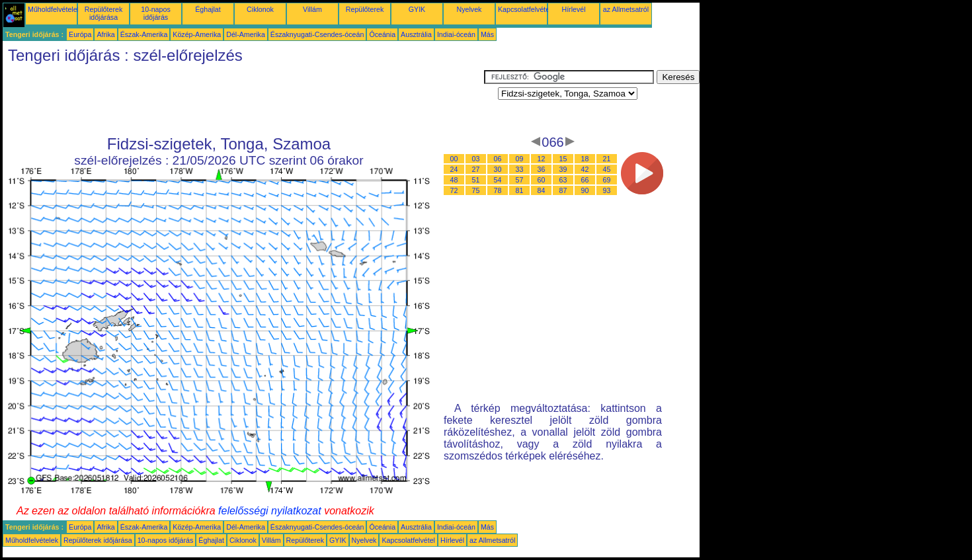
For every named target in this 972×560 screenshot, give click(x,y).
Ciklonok (260, 9)
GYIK (417, 9)
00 (454, 159)
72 (454, 190)
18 (585, 159)
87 (563, 190)
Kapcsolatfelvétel (525, 9)
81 (520, 190)
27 (476, 169)
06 (498, 159)
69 (607, 180)
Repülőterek (365, 9)
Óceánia (382, 34)
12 (542, 159)
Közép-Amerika (197, 34)
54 (498, 180)
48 (454, 180)
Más (487, 34)
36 (542, 169)
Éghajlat (208, 9)
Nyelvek (469, 9)
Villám (312, 9)
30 (498, 169)
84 (542, 190)
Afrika (105, 34)
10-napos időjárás (155, 13)
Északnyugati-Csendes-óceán (317, 34)
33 (520, 169)
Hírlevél (573, 9)
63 (563, 180)
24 (454, 169)
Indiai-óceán (456, 34)
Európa (80, 34)
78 (498, 190)
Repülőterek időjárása (103, 13)
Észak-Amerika (144, 34)
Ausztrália (416, 34)
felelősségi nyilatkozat (270, 511)
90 (585, 190)
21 (607, 159)
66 (585, 180)
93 (607, 190)
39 (563, 169)
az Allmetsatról (626, 9)
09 (520, 159)
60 (542, 180)
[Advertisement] (243, 100)
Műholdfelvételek (54, 9)
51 (476, 180)
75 (476, 190)
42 (585, 169)
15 (563, 159)
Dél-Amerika (246, 34)
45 (607, 169)
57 (520, 180)
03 (476, 159)
